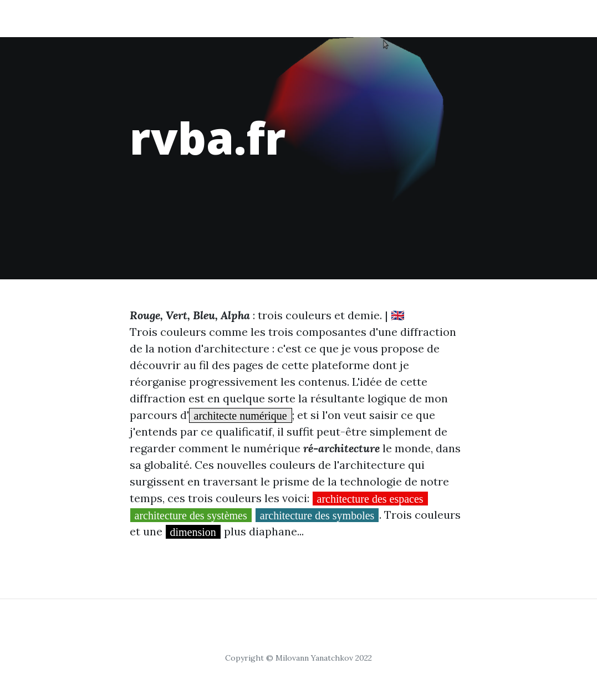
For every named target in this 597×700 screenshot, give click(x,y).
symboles (414, 18)
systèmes (300, 18)
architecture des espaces (370, 498)
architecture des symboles (317, 515)
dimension (193, 532)
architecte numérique (241, 415)
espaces (190, 18)
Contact (526, 18)
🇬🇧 (398, 315)
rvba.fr (72, 18)
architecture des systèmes (191, 515)
